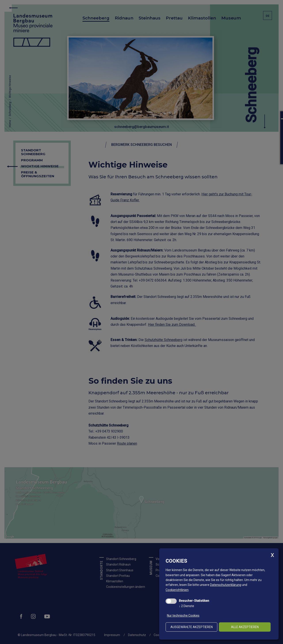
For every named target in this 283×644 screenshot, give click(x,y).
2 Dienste (186, 606)
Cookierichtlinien (177, 590)
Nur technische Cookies (183, 615)
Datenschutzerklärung (226, 585)
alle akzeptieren (245, 627)
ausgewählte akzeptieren (192, 627)
